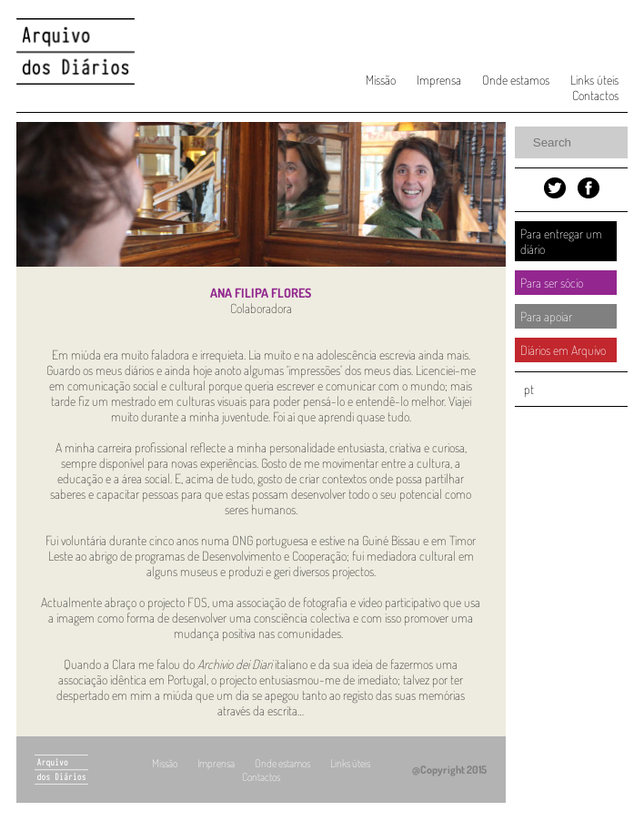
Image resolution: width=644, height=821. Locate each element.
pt (529, 389)
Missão (381, 80)
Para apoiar (546, 316)
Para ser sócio (552, 283)
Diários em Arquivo (563, 350)
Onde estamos (516, 80)
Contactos (595, 95)
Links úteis (594, 80)
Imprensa (439, 80)
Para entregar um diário (561, 241)
